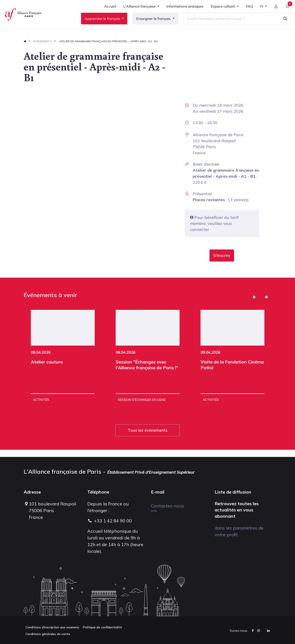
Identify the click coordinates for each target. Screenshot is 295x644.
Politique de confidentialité (102, 627)
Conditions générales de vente (48, 634)
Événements (43, 48)
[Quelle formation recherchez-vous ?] (230, 22)
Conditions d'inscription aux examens (52, 627)
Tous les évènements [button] (148, 437)
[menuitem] (108, 12)
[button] (222, 263)
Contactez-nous (168, 506)
